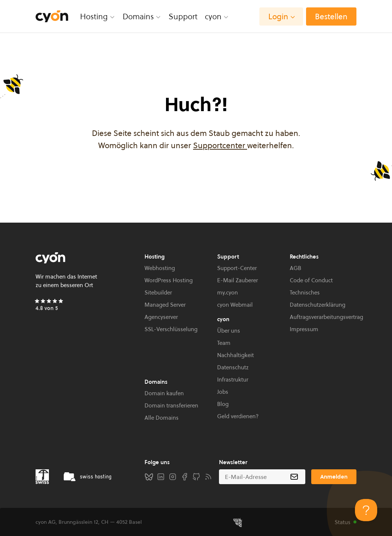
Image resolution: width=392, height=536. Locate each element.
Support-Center (237, 268)
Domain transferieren (171, 405)
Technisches (305, 292)
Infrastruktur (233, 379)
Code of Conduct (311, 280)
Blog (223, 404)
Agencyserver (161, 317)
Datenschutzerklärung (318, 305)
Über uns (229, 331)
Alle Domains (162, 418)
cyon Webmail (235, 305)
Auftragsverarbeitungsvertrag (326, 317)
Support (183, 16)
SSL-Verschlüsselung (171, 329)
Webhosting (160, 268)
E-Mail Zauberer (237, 280)
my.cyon (227, 292)
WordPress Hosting (169, 280)
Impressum (304, 329)
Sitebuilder (158, 292)
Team (224, 343)
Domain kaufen (164, 393)
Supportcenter (220, 145)
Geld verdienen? (238, 416)
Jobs (223, 392)
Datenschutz (233, 367)
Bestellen (331, 16)
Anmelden (334, 477)
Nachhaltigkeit (235, 355)
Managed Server (165, 305)
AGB (295, 268)
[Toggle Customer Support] (366, 510)
